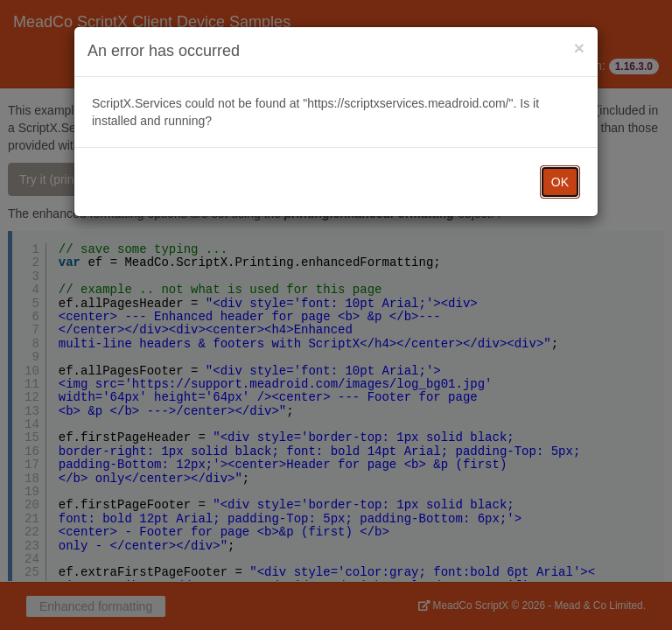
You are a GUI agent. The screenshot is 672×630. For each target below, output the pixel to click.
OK (560, 182)
